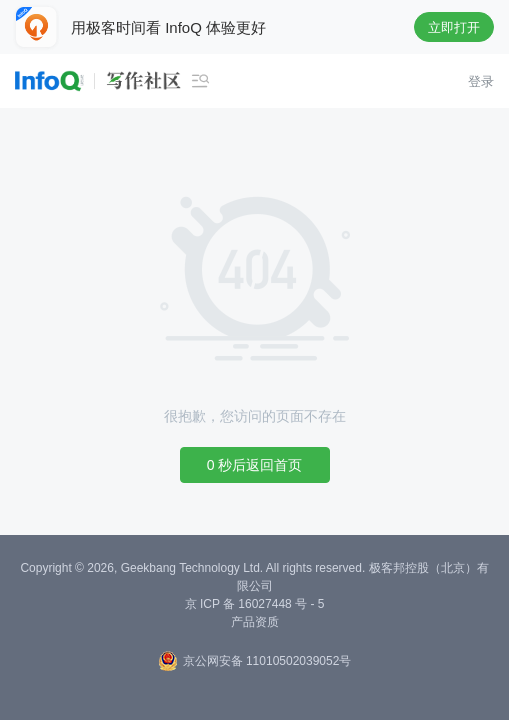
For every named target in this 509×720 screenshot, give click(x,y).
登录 (481, 81)
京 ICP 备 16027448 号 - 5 (255, 604)
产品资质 (255, 622)
